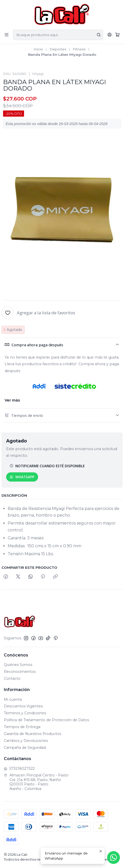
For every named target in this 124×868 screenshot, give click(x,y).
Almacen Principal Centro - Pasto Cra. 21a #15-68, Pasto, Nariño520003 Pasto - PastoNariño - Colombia (36, 782)
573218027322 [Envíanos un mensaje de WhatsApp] (19, 769)
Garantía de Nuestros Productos (32, 734)
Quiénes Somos (18, 665)
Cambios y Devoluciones (26, 741)
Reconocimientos (20, 672)
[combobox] (58, 35)
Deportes (58, 49)
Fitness (79, 49)
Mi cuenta (13, 699)
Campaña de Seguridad (25, 748)
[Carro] (117, 35)
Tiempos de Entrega (22, 727)
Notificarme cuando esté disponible (47, 466)
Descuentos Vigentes (23, 706)
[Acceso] (110, 35)
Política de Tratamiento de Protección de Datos (46, 720)
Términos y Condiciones (25, 713)
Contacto (12, 678)
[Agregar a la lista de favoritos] (38, 313)
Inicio (38, 49)
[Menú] (7, 35)
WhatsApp (22, 477)
